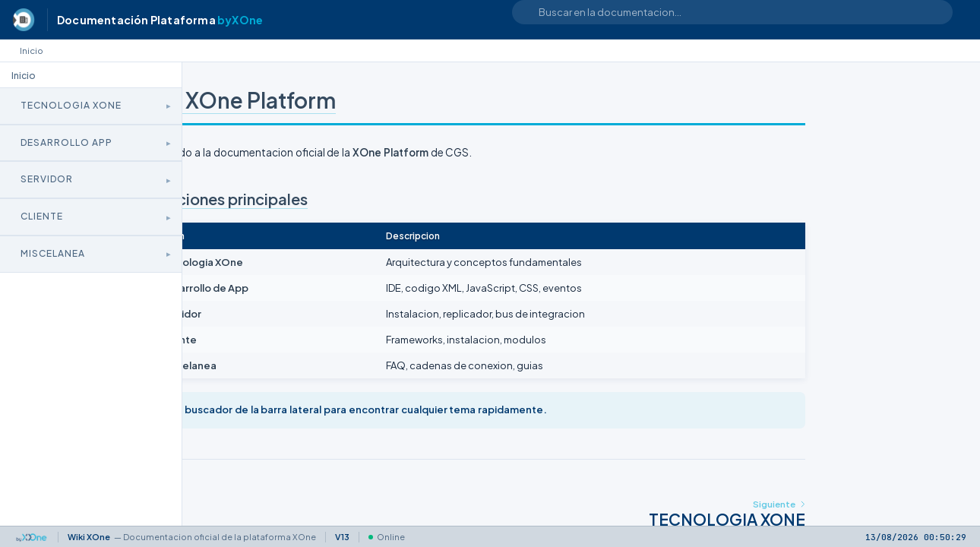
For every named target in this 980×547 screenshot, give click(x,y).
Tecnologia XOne (71, 105)
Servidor (47, 179)
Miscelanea (53, 253)
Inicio (32, 51)
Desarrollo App (66, 142)
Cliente (42, 216)
